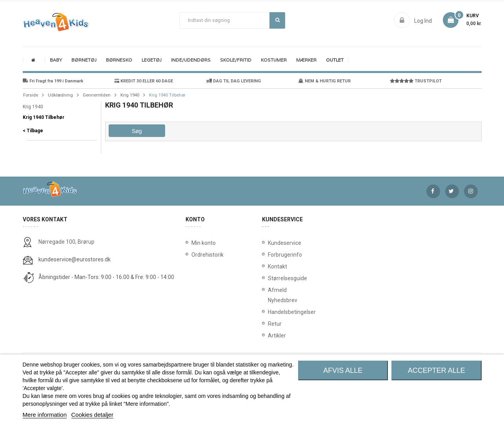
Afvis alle (343, 370)
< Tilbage (33, 131)
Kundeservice (269, 243)
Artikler (269, 336)
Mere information (45, 415)
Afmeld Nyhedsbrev (269, 295)
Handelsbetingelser (269, 312)
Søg (277, 20)
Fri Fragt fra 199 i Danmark (53, 81)
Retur (269, 324)
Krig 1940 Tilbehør (44, 117)
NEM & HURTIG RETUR (324, 81)
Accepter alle (437, 370)
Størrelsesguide (269, 278)
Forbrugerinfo (269, 255)
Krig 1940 (33, 107)
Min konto (204, 243)
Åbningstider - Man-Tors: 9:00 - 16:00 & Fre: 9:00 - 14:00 (106, 277)
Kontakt (269, 266)
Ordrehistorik (205, 255)
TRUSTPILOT (416, 81)
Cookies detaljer (93, 415)
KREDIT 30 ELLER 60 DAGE (144, 81)
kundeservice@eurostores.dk (75, 259)
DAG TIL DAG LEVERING (234, 81)
